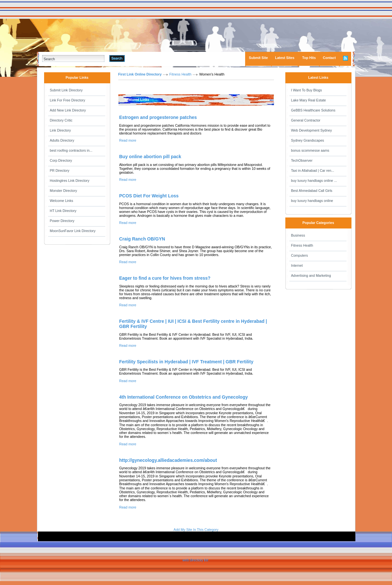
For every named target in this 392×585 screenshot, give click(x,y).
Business (298, 235)
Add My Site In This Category (196, 530)
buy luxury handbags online (312, 201)
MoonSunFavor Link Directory (73, 231)
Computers (300, 255)
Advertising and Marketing (311, 275)
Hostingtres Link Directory (70, 181)
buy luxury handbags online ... (314, 181)
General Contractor (306, 120)
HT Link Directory (63, 211)
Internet (297, 265)
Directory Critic (61, 120)
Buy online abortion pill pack (150, 157)
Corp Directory (61, 160)
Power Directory (62, 221)
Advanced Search (142, 58)
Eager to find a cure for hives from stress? (165, 278)
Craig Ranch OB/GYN (142, 239)
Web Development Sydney (312, 130)
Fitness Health (180, 74)
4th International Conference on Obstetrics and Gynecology (184, 397)
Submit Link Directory (66, 90)
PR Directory (60, 170)
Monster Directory (64, 191)
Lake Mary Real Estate (309, 100)
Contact (329, 58)
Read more (128, 140)
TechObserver (302, 160)
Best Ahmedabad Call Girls (312, 191)
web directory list (195, 560)
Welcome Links (62, 201)
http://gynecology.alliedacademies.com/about (168, 460)
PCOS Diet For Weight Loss (149, 196)
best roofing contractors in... (71, 150)
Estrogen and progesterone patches (158, 117)
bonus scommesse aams (310, 150)
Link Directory (60, 130)
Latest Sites (285, 58)
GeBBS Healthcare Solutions (313, 110)
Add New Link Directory (68, 110)
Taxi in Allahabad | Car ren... (313, 170)
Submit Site (259, 58)
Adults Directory (62, 140)
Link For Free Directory (68, 100)
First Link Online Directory (140, 74)
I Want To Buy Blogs (307, 90)
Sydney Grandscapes (308, 140)
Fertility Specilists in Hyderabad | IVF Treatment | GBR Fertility (186, 362)
